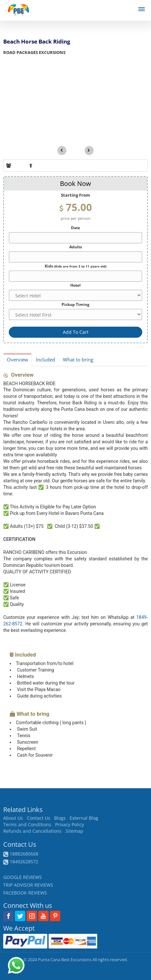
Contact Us (39, 818)
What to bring (78, 360)
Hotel (75, 285)
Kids (75, 266)
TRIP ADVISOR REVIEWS (28, 885)
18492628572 (24, 862)
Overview (17, 360)
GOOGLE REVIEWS (23, 877)
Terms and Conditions (27, 825)
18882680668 (24, 854)
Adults (76, 247)
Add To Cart (76, 332)
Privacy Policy (70, 825)
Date (75, 228)
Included (46, 360)
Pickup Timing (75, 304)
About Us (13, 818)
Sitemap (74, 831)
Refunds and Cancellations (32, 831)
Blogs (60, 818)
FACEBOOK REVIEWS (25, 893)
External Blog (84, 818)
